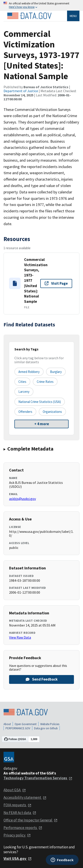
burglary (56, 372)
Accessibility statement (25, 797)
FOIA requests (17, 805)
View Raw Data (20, 637)
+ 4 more (42, 424)
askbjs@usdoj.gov (22, 499)
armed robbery (29, 372)
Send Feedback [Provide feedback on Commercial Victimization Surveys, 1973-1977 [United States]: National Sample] (42, 679)
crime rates (45, 382)
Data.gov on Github (46, 728)
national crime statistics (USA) (40, 402)
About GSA (15, 790)
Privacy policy (17, 835)
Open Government (26, 724)
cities (22, 382)
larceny (24, 392)
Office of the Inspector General (31, 820)
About (7, 724)
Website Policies (50, 724)
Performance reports (23, 828)
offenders (25, 412)
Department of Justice (21, 91)
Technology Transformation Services (38, 778)
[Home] (29, 16)
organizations (52, 412)
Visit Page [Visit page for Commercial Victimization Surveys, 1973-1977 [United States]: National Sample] (56, 283)
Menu (73, 16)
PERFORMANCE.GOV (18, 728)
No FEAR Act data (20, 813)
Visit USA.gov (18, 859)
